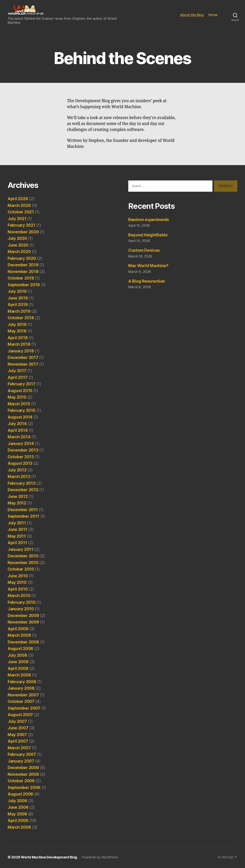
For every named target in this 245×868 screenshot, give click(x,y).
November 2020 (23, 232)
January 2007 (21, 761)
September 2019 (24, 285)
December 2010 (23, 556)
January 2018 (21, 351)
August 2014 (20, 417)
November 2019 (23, 272)
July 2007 (17, 721)
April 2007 (18, 741)
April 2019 (18, 305)
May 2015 (17, 397)
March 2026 (19, 205)
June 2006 (18, 807)
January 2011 (20, 549)
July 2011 (17, 523)
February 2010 (22, 602)
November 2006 (23, 774)
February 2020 (22, 258)
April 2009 (18, 629)
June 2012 (18, 497)
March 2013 (19, 477)
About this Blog (192, 15)
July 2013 (17, 470)
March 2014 (19, 437)
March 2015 (19, 404)
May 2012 (17, 503)
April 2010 (18, 589)
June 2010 (18, 576)
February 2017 (22, 384)
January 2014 (21, 444)
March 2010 (19, 596)
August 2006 (20, 794)
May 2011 (17, 536)
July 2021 (17, 219)
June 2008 (18, 662)
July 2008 (17, 655)
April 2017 (18, 377)
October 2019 (21, 278)
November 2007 (23, 695)
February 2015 (22, 410)
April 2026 (18, 199)
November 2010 (23, 563)
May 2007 (17, 735)
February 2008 (22, 682)
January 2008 (21, 688)
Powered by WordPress (100, 857)
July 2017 (17, 371)
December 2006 (23, 768)
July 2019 (17, 291)
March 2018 (19, 344)
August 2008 (20, 649)
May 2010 (17, 582)
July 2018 (17, 325)
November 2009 (23, 622)
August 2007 (20, 715)
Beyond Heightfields (148, 235)
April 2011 (17, 543)
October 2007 (21, 701)
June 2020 (18, 245)
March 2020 (19, 252)
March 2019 (19, 311)
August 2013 (20, 463)
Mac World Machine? (148, 266)
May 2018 (17, 331)
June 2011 (18, 529)
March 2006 (19, 827)
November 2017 (23, 364)
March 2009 (19, 635)
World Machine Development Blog (49, 857)
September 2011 (23, 516)
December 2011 (23, 510)
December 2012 (23, 490)
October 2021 (21, 212)
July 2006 (17, 801)
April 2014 (18, 430)
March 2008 (19, 675)
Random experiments (149, 220)
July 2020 (17, 238)
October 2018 (21, 318)
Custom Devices (144, 250)
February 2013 (22, 483)
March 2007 (19, 748)
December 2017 (23, 357)
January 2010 (21, 609)
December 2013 (23, 450)
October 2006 (21, 781)
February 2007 (22, 754)
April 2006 (18, 821)
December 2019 (23, 265)
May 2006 (17, 814)
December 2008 (23, 642)
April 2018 (18, 338)
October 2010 (21, 569)
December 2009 (23, 616)
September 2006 (24, 788)
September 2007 (24, 708)
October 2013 (21, 457)
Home (213, 15)
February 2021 (22, 225)
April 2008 (18, 668)
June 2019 (18, 298)
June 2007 (18, 728)
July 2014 (17, 424)
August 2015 (20, 391)
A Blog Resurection (147, 281)
